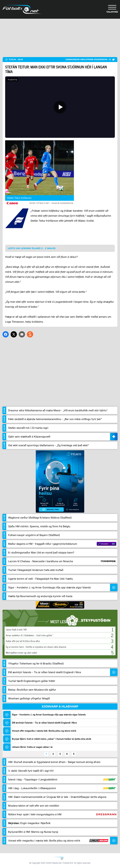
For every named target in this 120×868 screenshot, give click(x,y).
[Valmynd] (112, 9)
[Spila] (60, 107)
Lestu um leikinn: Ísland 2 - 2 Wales (32, 248)
